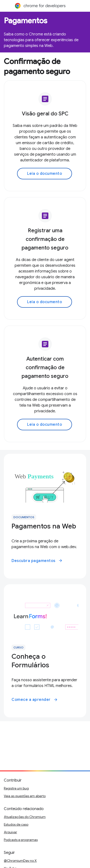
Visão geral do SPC (45, 114)
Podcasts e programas (21, 840)
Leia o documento (45, 174)
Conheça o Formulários (30, 661)
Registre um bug (16, 788)
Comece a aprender (35, 700)
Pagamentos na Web (44, 526)
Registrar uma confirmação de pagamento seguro (45, 239)
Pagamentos (26, 21)
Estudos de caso (16, 824)
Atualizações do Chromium (25, 817)
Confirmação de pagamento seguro (37, 66)
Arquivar (10, 832)
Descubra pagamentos (37, 561)
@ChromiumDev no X (20, 861)
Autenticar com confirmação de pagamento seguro (45, 367)
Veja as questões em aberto (25, 796)
